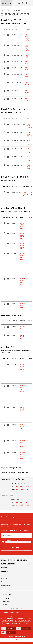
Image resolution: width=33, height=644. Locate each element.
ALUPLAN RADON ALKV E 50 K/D (22, 226)
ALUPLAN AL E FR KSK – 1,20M (22, 443)
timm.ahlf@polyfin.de (22, 489)
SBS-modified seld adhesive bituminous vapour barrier (16, 352)
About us (4, 578)
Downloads (6, 572)
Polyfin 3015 (27, 62)
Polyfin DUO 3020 (29, 151)
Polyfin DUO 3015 (29, 167)
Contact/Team (6, 585)
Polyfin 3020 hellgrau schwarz (27, 38)
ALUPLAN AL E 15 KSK (22, 427)
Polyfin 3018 (27, 69)
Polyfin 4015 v (27, 91)
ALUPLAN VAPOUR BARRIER (14, 208)
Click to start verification (18, 542)
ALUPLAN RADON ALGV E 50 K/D (22, 236)
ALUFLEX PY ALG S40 (22, 329)
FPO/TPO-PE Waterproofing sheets (14, 23)
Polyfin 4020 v (27, 75)
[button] (8, 629)
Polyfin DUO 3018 (29, 159)
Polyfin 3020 (27, 56)
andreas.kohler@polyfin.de (24, 505)
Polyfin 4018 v (27, 83)
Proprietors (25, 530)
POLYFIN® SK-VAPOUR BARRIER (13, 181)
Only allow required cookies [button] (17, 636)
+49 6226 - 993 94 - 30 (23, 486)
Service (4, 568)
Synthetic (7, 10)
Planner (15, 530)
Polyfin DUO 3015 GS (30, 142)
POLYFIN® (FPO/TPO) (11, 20)
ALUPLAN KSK (8, 347)
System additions (8, 564)
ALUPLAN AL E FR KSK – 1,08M (22, 455)
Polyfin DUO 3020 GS (30, 126)
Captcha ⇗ (27, 550)
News (3, 582)
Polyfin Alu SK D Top (26, 194)
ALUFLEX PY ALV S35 (22, 337)
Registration (17, 547)
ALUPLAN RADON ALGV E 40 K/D (22, 246)
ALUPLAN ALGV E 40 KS (22, 306)
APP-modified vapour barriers (12, 315)
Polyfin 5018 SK (27, 100)
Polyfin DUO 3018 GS (30, 134)
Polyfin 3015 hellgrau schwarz (27, 48)
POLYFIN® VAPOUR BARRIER (14, 177)
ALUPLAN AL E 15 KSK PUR (22, 409)
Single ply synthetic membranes (14, 560)
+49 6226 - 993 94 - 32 (23, 502)
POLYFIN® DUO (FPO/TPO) (14, 109)
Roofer (6, 530)
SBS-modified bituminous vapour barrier (16, 212)
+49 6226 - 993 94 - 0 (16, 609)
